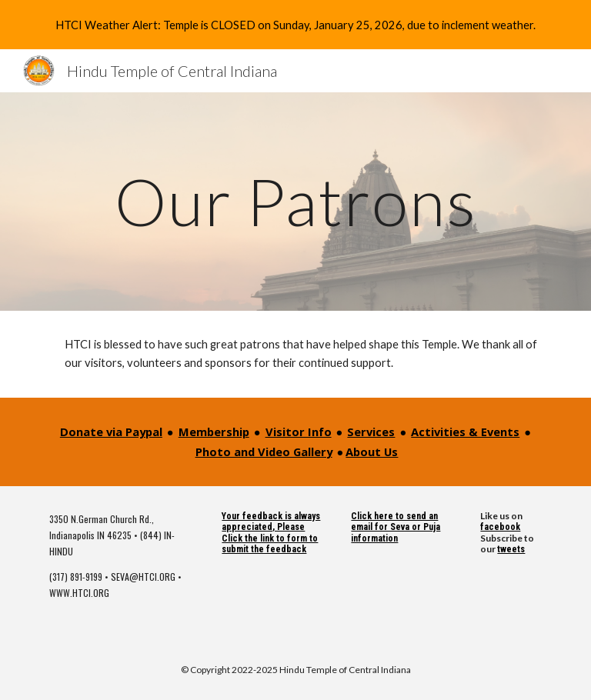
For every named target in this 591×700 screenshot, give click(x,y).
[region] (295, 25)
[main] (295, 201)
